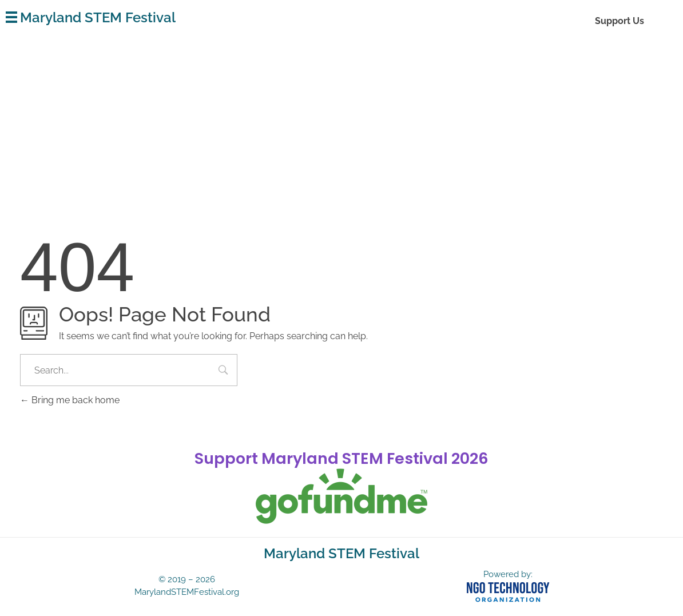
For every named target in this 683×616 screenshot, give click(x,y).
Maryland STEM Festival (98, 17)
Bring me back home (70, 400)
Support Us (620, 21)
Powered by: (508, 574)
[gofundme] (341, 496)
